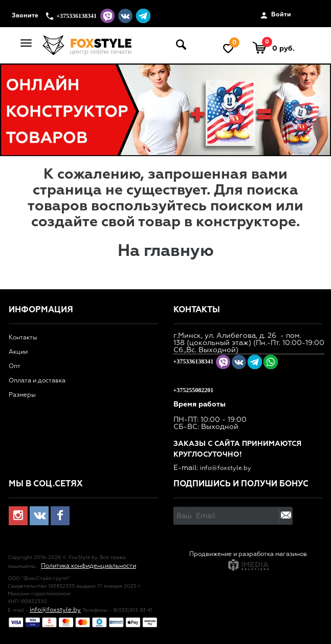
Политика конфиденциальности (89, 566)
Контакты (23, 338)
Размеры (22, 395)
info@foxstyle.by (226, 468)
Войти (276, 15)
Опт (15, 367)
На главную (166, 251)
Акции (18, 352)
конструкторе (246, 222)
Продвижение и (214, 554)
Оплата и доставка (37, 381)
